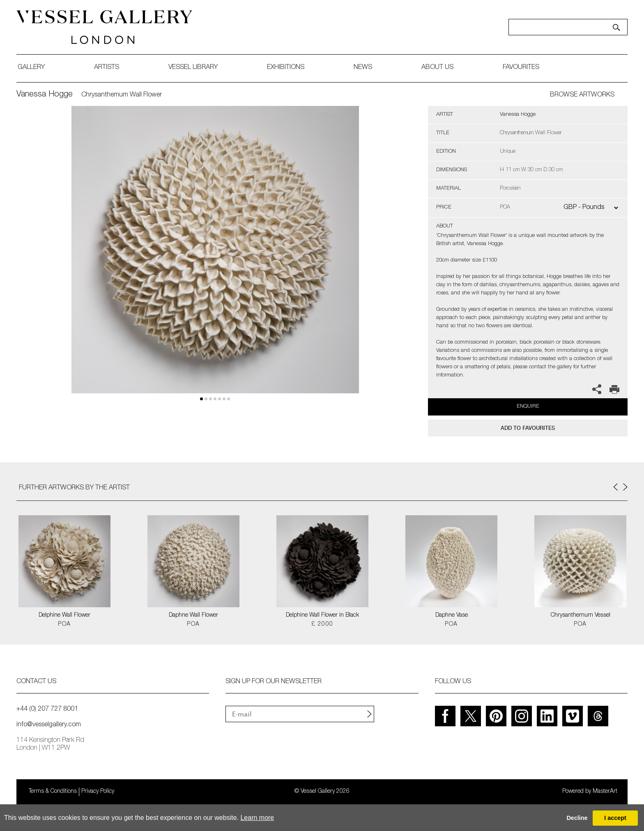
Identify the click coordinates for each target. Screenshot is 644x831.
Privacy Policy (98, 792)
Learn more (257, 818)
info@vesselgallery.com (49, 725)
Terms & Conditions (53, 792)
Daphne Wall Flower (193, 615)
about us (437, 68)
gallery (31, 68)
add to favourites (528, 428)
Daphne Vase (452, 615)
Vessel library (193, 68)
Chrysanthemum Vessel (581, 615)
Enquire (528, 407)
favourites (521, 68)
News (363, 68)
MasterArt (605, 792)
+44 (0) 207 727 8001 (47, 709)
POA (64, 624)
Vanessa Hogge (45, 95)
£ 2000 (322, 624)
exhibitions (286, 68)
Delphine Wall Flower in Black (322, 615)
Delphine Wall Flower (64, 615)
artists (107, 68)
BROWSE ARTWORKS (582, 95)
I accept (615, 818)
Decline (577, 818)
